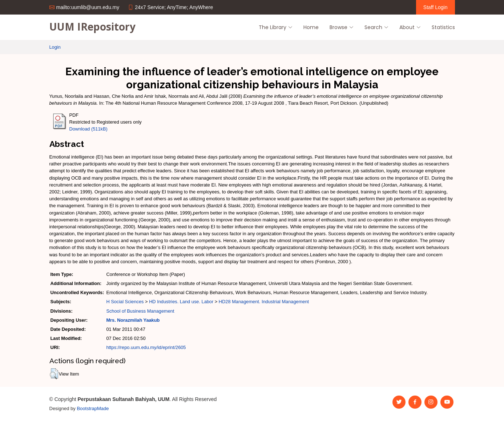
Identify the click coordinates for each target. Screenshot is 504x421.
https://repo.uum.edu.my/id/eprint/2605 (146, 347)
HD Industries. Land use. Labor (181, 302)
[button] (54, 374)
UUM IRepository (92, 27)
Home (311, 27)
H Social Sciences (125, 302)
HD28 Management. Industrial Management (264, 302)
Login (55, 47)
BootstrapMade (93, 408)
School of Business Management (140, 311)
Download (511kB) (88, 129)
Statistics (443, 27)
